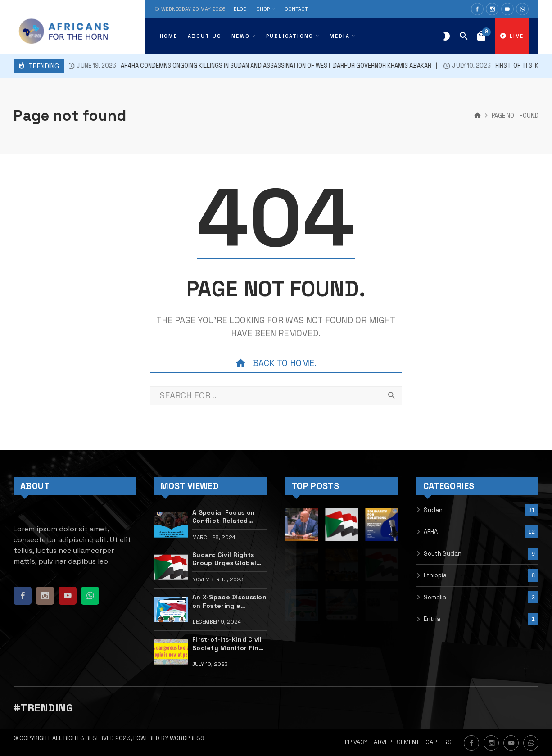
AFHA (431, 532)
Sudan (433, 510)
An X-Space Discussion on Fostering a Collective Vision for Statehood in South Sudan (229, 601)
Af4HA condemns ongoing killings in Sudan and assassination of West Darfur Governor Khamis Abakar (242, 66)
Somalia (435, 597)
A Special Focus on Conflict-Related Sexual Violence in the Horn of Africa (224, 517)
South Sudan (443, 554)
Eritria (432, 619)
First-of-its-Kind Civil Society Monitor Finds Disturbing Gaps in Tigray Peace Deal (229, 644)
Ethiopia (435, 575)
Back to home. (276, 363)
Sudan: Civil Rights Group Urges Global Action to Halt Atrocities (224, 559)
